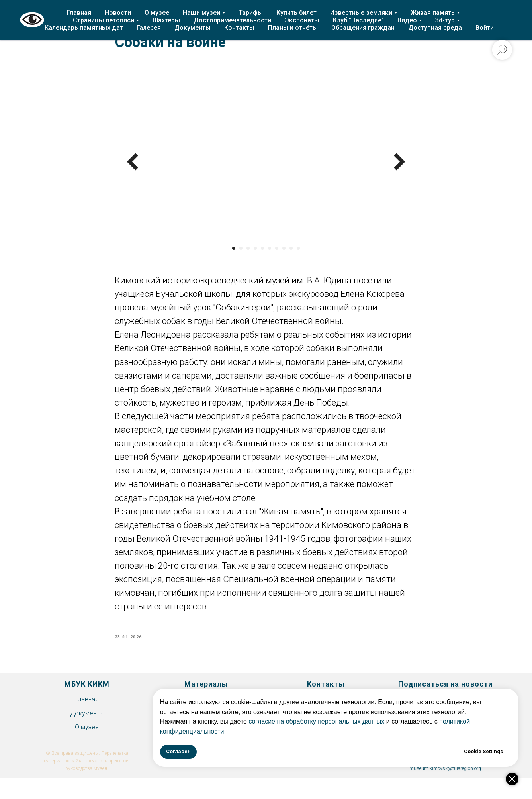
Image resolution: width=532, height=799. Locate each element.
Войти (485, 28)
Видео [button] (407, 20)
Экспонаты (302, 20)
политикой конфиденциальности (412, 731)
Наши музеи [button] (201, 13)
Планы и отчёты (293, 28)
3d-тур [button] (445, 20)
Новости (118, 13)
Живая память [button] (433, 13)
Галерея (149, 28)
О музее (157, 13)
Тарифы (251, 13)
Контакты (239, 28)
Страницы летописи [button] (104, 20)
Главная (79, 13)
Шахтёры (166, 20)
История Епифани (206, 708)
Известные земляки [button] (361, 13)
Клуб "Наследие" (358, 20)
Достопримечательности (232, 20)
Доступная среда (435, 28)
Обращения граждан (363, 28)
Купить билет (296, 13)
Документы (193, 28)
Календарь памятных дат (84, 28)
